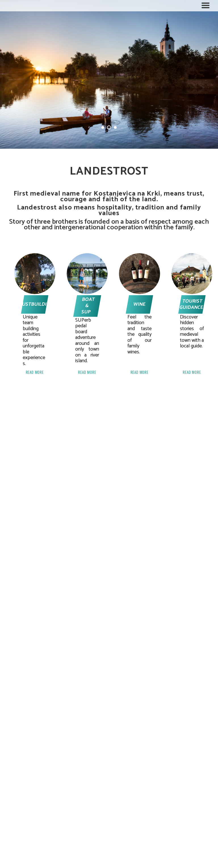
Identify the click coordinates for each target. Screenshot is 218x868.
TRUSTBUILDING (35, 304)
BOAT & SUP (88, 306)
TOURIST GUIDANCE (191, 304)
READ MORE (35, 372)
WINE (140, 304)
